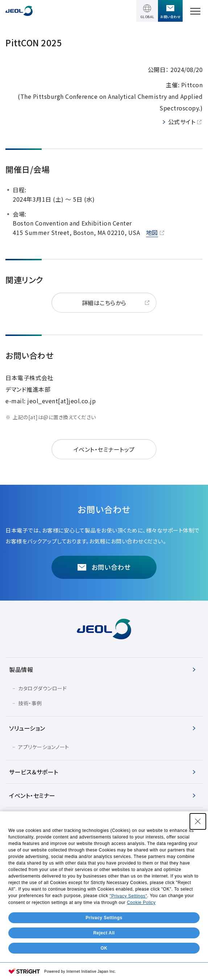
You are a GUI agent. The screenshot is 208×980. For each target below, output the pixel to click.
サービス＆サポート (34, 772)
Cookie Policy (141, 951)
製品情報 (21, 669)
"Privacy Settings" (128, 944)
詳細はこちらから (104, 303)
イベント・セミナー (32, 795)
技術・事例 (30, 703)
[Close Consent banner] (198, 870)
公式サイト (182, 122)
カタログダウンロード (42, 688)
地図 (152, 232)
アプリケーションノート (44, 747)
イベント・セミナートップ (104, 449)
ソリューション (27, 728)
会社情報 (21, 819)
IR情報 (18, 842)
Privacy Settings (104, 966)
